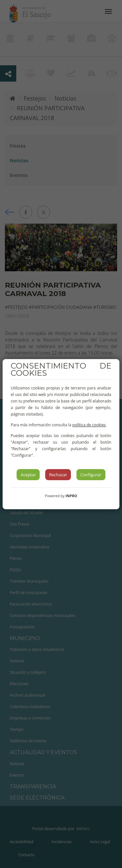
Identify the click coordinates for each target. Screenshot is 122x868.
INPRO (71, 496)
